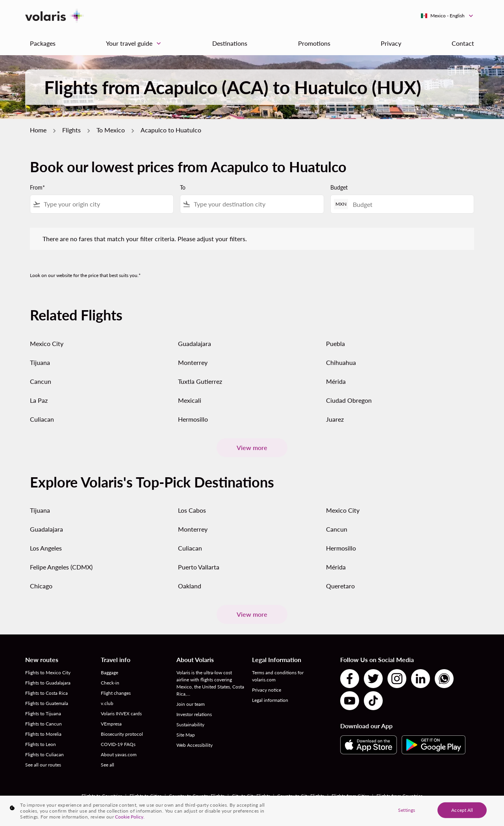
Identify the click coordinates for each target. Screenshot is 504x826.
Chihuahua (341, 362)
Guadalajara (195, 343)
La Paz (39, 400)
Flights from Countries (399, 796)
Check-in (110, 683)
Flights (71, 130)
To (183, 187)
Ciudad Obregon (349, 400)
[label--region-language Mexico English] (447, 16)
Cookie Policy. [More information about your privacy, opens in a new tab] (130, 819)
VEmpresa (111, 724)
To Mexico (111, 130)
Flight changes (116, 693)
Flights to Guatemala (47, 703)
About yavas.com (119, 754)
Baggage (109, 673)
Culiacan (42, 419)
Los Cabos (192, 510)
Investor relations (194, 714)
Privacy (391, 43)
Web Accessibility (195, 745)
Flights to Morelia (43, 734)
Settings (407, 812)
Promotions (314, 43)
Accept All (462, 812)
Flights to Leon (41, 744)
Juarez (335, 419)
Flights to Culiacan (44, 754)
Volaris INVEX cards (121, 713)
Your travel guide (135, 43)
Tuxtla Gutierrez (200, 381)
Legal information (270, 700)
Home (38, 130)
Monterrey (193, 362)
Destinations (230, 43)
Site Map (186, 735)
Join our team (191, 704)
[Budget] (409, 204)
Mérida (336, 381)
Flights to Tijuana (43, 713)
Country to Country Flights (197, 796)
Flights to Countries (102, 796)
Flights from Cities (350, 796)
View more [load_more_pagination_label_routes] (252, 447)
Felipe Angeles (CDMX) (61, 567)
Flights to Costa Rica (46, 693)
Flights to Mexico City (48, 673)
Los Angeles (46, 548)
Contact (463, 43)
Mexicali (190, 400)
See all (107, 765)
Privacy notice (267, 690)
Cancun (41, 381)
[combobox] (107, 204)
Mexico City (47, 343)
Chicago (41, 586)
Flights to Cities (145, 796)
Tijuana (40, 362)
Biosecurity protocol (122, 734)
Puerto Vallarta (199, 567)
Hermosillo (193, 419)
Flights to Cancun (44, 724)
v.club (107, 703)
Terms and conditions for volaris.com (278, 676)
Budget (339, 187)
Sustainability (190, 725)
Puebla (335, 343)
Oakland (190, 586)
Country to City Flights (301, 796)
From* (37, 187)
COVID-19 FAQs (118, 744)
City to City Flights (251, 796)
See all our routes (43, 765)
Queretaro (340, 586)
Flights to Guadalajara (48, 683)
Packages (43, 43)
